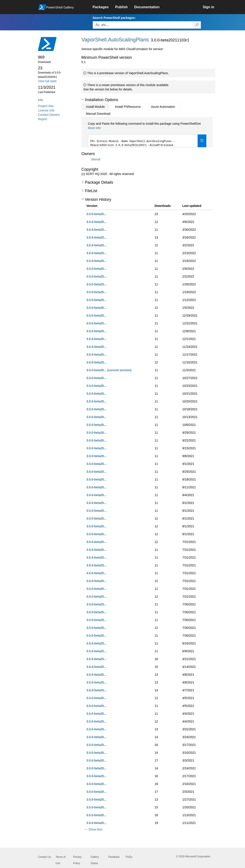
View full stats (47, 81)
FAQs (129, 857)
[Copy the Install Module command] (202, 141)
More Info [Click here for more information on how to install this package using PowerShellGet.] (94, 128)
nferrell (96, 159)
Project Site (46, 106)
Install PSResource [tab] (128, 107)
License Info (46, 110)
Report (43, 119)
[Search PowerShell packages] (197, 25)
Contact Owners (49, 115)
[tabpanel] (147, 134)
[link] (104, 7)
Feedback (114, 857)
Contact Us (44, 857)
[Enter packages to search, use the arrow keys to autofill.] (143, 25)
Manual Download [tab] (98, 114)
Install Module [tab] (95, 107)
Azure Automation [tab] (163, 107)
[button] (83, 100)
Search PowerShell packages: (114, 18)
